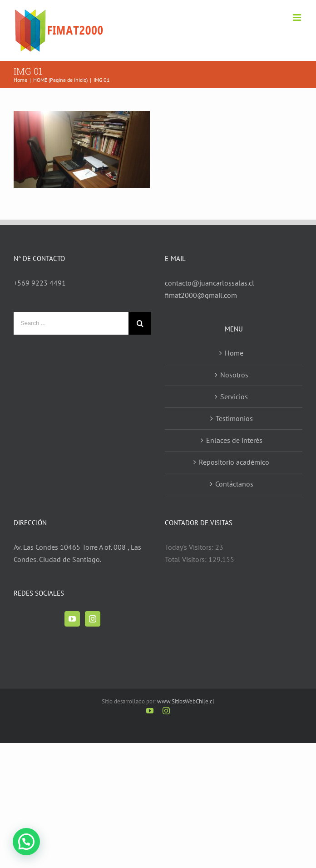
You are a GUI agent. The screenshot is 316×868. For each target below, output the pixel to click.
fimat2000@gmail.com (201, 295)
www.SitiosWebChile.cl (186, 701)
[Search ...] (71, 323)
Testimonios (234, 418)
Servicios (234, 396)
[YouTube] (72, 619)
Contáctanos (234, 484)
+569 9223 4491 (40, 283)
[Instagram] (93, 619)
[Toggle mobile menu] (298, 18)
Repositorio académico (234, 462)
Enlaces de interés (234, 440)
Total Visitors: (187, 559)
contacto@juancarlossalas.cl (210, 283)
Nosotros (234, 375)
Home (234, 353)
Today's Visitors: (190, 547)
